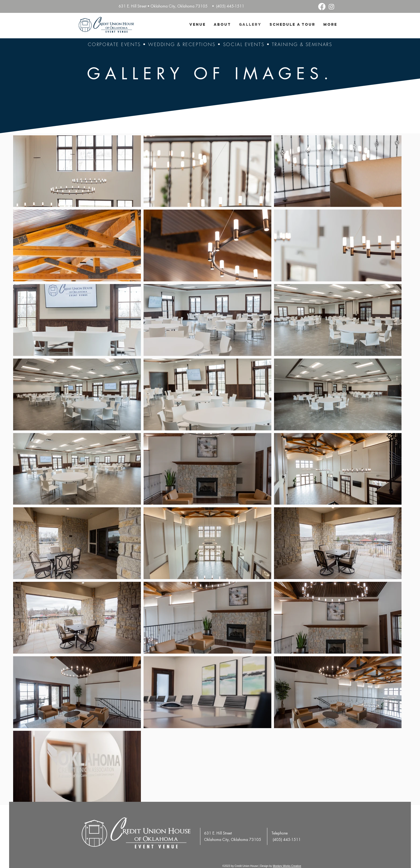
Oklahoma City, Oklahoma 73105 (233, 839)
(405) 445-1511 (231, 6)
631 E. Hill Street (218, 833)
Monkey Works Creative (287, 866)
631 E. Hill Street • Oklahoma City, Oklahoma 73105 (163, 6)
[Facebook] (322, 7)
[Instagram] (331, 7)
